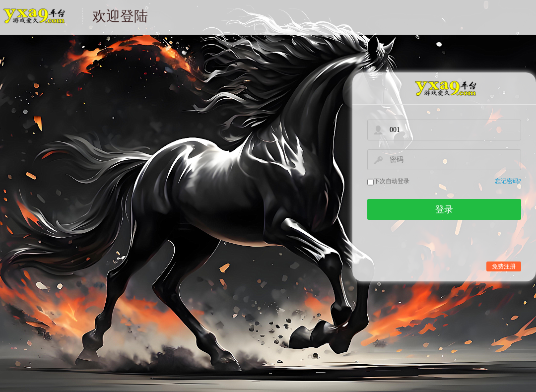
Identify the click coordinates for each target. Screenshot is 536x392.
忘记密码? (508, 181)
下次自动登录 (392, 181)
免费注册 (504, 266)
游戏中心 (33, 22)
